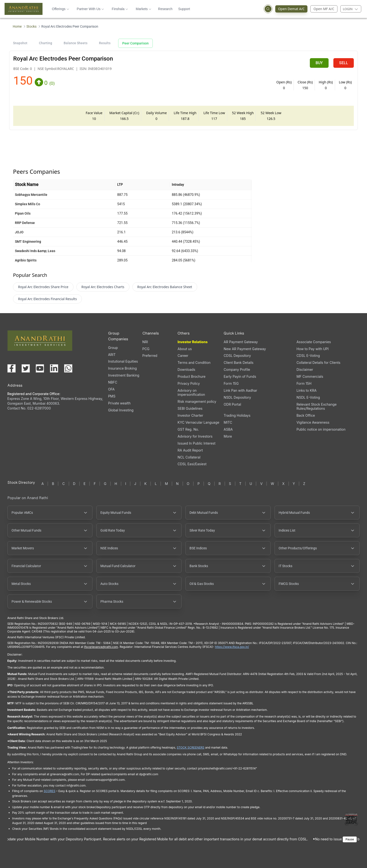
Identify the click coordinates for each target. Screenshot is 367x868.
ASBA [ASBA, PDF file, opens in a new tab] (228, 429)
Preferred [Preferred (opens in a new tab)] (150, 356)
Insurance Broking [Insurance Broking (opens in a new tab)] (122, 368)
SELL (344, 63)
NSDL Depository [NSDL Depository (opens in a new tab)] (237, 397)
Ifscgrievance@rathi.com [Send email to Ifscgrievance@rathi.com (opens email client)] (101, 647)
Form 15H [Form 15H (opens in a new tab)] (304, 383)
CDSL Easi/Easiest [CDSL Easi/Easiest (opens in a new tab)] (192, 464)
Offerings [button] (61, 9)
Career (183, 356)
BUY (319, 63)
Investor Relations (193, 342)
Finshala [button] (120, 9)
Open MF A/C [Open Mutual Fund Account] (324, 9)
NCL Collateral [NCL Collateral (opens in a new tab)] (189, 457)
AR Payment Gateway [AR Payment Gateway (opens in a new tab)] (241, 342)
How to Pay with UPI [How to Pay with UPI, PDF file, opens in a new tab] (312, 349)
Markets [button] (144, 9)
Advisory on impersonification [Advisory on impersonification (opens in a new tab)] (191, 392)
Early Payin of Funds (240, 376)
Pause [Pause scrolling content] (350, 839)
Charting (46, 43)
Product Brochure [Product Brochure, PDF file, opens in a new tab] (191, 376)
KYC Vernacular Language (198, 422)
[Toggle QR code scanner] (351, 819)
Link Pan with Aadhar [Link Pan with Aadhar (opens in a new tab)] (240, 390)
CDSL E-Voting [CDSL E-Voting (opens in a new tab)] (308, 356)
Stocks (31, 26)
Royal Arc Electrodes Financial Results (47, 299)
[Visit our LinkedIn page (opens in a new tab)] (54, 368)
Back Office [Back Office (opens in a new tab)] (306, 415)
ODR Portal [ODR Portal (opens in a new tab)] (232, 404)
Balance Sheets (76, 43)
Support (184, 9)
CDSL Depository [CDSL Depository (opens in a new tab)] (237, 356)
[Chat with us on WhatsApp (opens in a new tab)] (68, 368)
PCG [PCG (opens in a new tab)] (146, 349)
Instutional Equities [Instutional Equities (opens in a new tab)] (123, 361)
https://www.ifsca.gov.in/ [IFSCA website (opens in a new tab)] (232, 647)
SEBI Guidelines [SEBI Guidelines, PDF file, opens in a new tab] (190, 408)
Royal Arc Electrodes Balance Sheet (165, 287)
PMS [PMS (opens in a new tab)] (112, 396)
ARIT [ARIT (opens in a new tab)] (112, 355)
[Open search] (268, 9)
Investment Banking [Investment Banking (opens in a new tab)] (124, 375)
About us (185, 349)
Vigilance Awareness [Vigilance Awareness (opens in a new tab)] (313, 422)
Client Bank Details (239, 363)
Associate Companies (314, 342)
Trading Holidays (237, 415)
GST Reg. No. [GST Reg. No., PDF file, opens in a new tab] (188, 429)
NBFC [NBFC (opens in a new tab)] (113, 382)
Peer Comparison (135, 43)
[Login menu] (351, 9)
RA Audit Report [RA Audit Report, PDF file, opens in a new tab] (190, 450)
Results (105, 43)
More (228, 436)
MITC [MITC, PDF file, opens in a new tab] (228, 422)
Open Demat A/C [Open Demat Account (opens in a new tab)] (293, 9)
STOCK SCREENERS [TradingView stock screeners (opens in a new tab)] (191, 747)
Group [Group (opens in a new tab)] (113, 348)
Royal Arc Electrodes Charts (103, 287)
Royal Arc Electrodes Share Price (43, 287)
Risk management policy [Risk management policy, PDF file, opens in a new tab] (197, 401)
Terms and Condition (194, 363)
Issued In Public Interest (196, 443)
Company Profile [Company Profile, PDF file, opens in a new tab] (237, 369)
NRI (145, 342)
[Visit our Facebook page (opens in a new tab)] (12, 368)
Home (17, 26)
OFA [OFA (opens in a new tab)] (111, 389)
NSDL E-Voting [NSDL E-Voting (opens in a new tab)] (308, 397)
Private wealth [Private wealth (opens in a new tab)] (119, 403)
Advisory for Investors (195, 436)
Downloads (186, 369)
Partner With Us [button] (91, 9)
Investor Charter (190, 415)
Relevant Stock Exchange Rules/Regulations (316, 406)
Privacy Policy (189, 383)
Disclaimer (305, 369)
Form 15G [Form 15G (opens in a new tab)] (231, 383)
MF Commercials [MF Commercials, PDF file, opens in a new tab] (310, 376)
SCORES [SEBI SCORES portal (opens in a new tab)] (49, 791)
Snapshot (20, 43)
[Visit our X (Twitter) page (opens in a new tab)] (26, 368)
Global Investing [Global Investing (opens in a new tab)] (121, 410)
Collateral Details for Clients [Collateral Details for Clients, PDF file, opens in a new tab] (318, 363)
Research (165, 9)
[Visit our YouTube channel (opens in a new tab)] (40, 368)
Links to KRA (306, 390)
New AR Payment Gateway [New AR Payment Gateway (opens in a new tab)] (245, 349)
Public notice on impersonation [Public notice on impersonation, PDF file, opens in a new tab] (321, 429)
